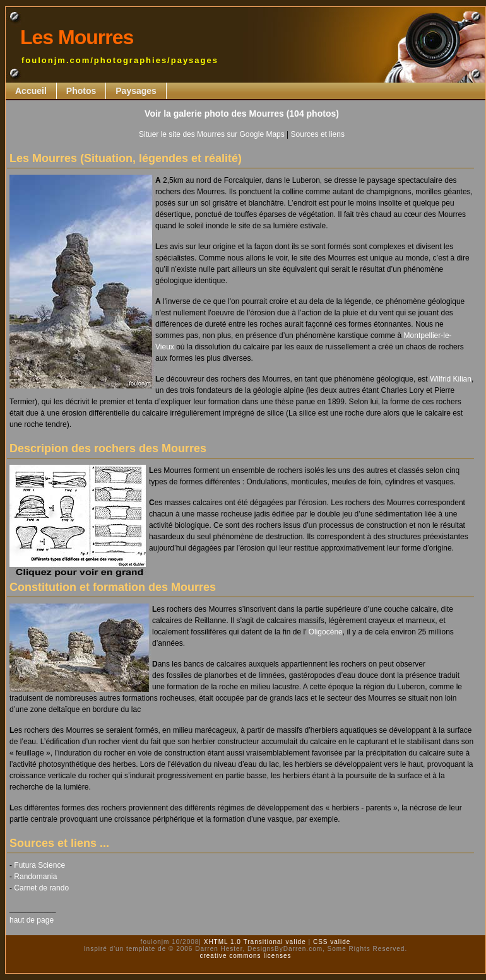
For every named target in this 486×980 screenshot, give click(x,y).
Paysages (136, 91)
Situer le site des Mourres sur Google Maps (212, 134)
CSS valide (330, 942)
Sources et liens (318, 134)
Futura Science (39, 865)
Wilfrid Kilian (451, 379)
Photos (81, 91)
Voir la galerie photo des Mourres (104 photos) (242, 114)
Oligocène (326, 632)
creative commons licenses (245, 956)
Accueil (31, 91)
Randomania (35, 877)
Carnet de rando (41, 888)
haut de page (32, 920)
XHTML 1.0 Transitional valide (254, 942)
